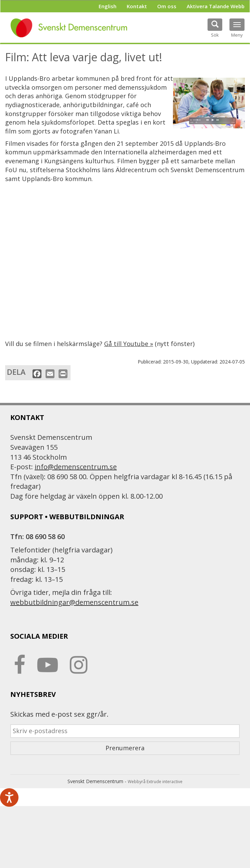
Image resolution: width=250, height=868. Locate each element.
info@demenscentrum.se (76, 467)
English (108, 6)
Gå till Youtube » (129, 344)
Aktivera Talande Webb (216, 6)
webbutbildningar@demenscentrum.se (74, 602)
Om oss (167, 6)
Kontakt (137, 6)
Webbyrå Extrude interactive (155, 782)
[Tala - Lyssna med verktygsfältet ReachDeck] (9, 797)
